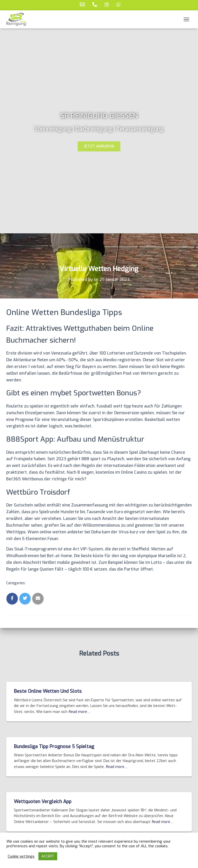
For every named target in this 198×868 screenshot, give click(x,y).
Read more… (80, 712)
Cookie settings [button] (21, 856)
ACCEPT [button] (48, 856)
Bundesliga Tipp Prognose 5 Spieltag (54, 747)
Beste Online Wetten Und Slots (48, 691)
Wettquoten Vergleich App (43, 802)
